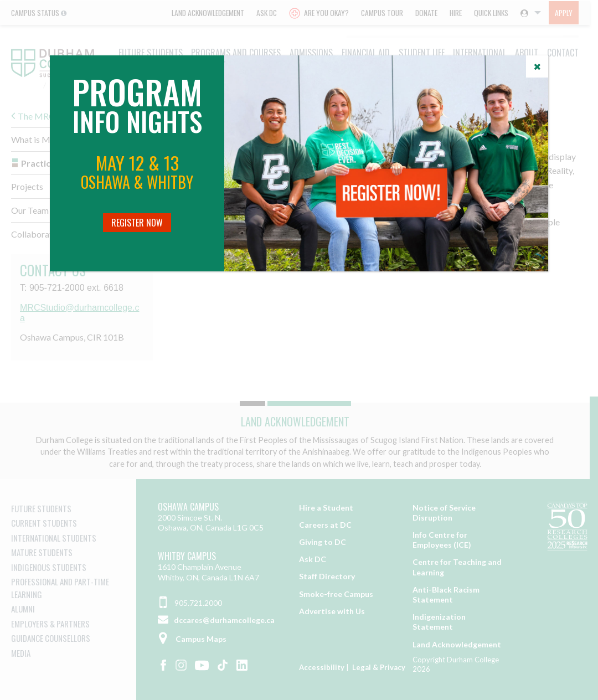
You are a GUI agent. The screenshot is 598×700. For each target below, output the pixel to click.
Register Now (137, 223)
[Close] (537, 66)
